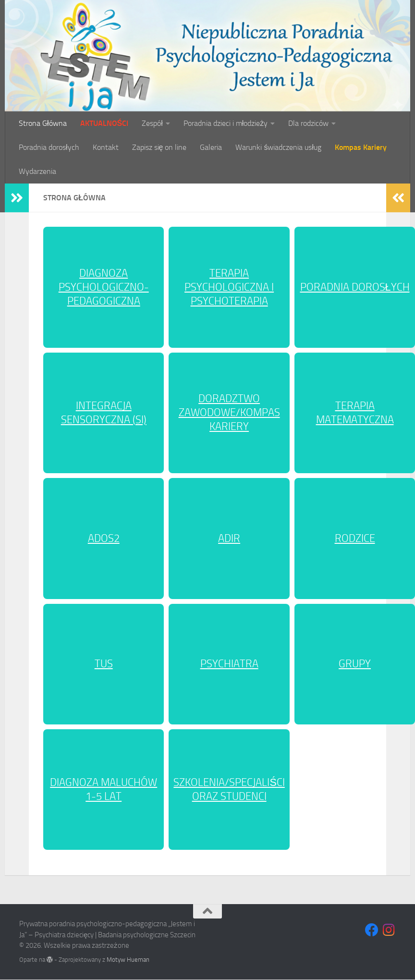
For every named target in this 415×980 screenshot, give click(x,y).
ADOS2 (104, 539)
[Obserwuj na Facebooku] (372, 930)
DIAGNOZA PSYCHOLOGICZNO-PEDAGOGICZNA (104, 287)
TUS (104, 664)
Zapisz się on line (159, 147)
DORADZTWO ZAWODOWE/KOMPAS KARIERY (229, 413)
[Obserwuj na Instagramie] (389, 930)
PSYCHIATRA (229, 664)
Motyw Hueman (128, 960)
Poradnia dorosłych (49, 147)
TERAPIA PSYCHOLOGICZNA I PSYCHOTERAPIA (229, 287)
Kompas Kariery (361, 147)
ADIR (229, 539)
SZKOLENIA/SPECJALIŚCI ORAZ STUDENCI (229, 790)
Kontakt (106, 147)
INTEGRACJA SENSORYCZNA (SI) (104, 413)
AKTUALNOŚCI (104, 123)
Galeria (211, 147)
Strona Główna (43, 123)
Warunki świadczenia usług (278, 147)
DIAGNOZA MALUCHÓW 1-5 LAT (104, 790)
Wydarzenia (37, 171)
